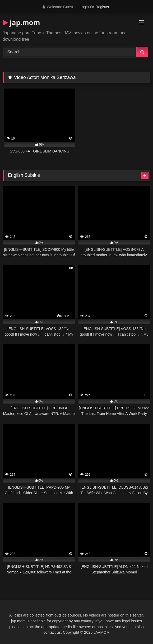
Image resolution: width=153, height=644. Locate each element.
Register (102, 7)
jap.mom (21, 22)
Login (84, 7)
